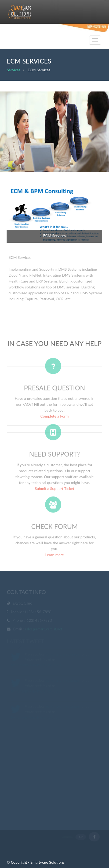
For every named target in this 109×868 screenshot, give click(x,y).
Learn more (54, 556)
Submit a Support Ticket (55, 490)
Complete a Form (54, 417)
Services (14, 70)
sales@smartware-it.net (43, 629)
